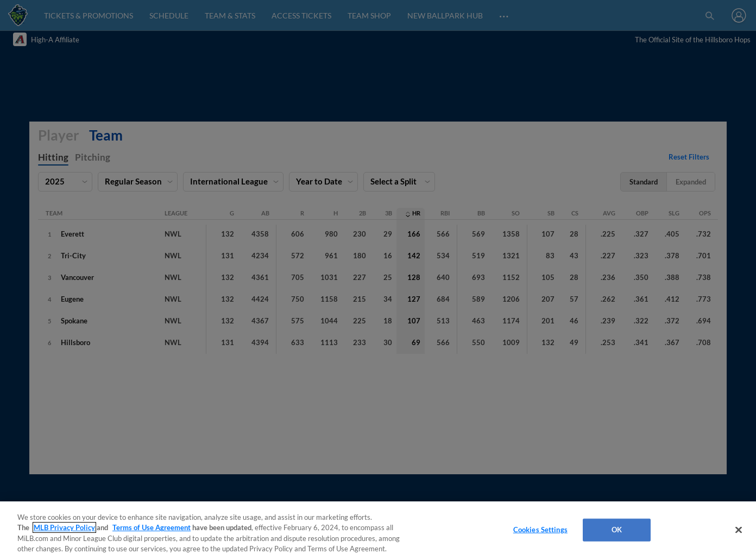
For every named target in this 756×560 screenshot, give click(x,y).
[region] (378, 531)
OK (617, 530)
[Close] (739, 530)
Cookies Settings (540, 530)
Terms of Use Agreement (152, 527)
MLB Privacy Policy (64, 527)
